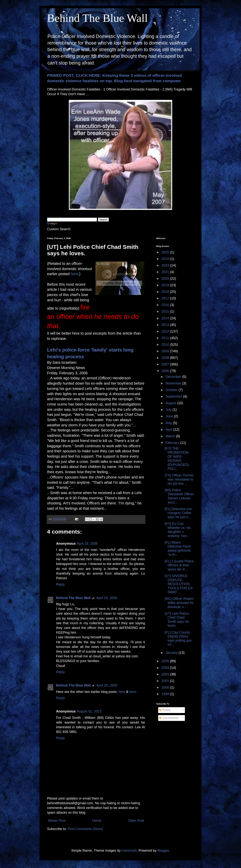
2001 (166, 681)
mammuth (129, 851)
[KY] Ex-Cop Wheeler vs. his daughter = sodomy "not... (178, 530)
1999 (166, 694)
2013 (166, 325)
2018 (166, 292)
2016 (166, 305)
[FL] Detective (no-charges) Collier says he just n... (179, 513)
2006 (166, 371)
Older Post (136, 821)
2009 (166, 351)
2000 (166, 687)
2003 (166, 674)
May (169, 423)
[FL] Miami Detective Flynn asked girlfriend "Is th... (178, 549)
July (169, 410)
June (170, 416)
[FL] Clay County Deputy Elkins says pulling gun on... (178, 638)
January (172, 653)
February (173, 443)
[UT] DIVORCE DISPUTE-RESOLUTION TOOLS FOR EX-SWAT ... (179, 584)
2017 (166, 298)
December (174, 377)
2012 (166, 331)
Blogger (163, 851)
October (172, 390)
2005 (166, 661)
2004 (166, 668)
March (171, 436)
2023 (166, 265)
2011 (166, 338)
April (169, 430)
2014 (166, 318)
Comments (169, 718)
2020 (166, 279)
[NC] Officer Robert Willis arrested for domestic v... (179, 603)
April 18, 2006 (87, 544)
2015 (166, 311)
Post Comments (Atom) (85, 829)
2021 (166, 272)
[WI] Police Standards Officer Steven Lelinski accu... (179, 496)
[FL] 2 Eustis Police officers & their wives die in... (179, 565)
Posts (165, 710)
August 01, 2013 (89, 711)
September (174, 396)
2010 (166, 345)
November (174, 383)
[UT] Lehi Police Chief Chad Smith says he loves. (177, 620)
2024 (166, 259)
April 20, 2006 (107, 598)
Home (97, 821)
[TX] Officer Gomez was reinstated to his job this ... (179, 479)
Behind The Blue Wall (97, 18)
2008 (166, 358)
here (74, 274)
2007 (166, 364)
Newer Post (57, 821)
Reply (60, 584)
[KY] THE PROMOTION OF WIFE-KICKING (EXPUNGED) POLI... (177, 459)
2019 (166, 285)
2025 (166, 252)
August (171, 403)
